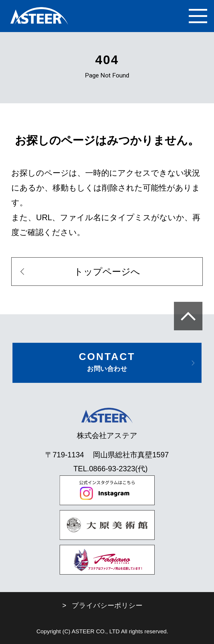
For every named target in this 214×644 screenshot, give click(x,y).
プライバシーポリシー (107, 605)
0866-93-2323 (112, 469)
